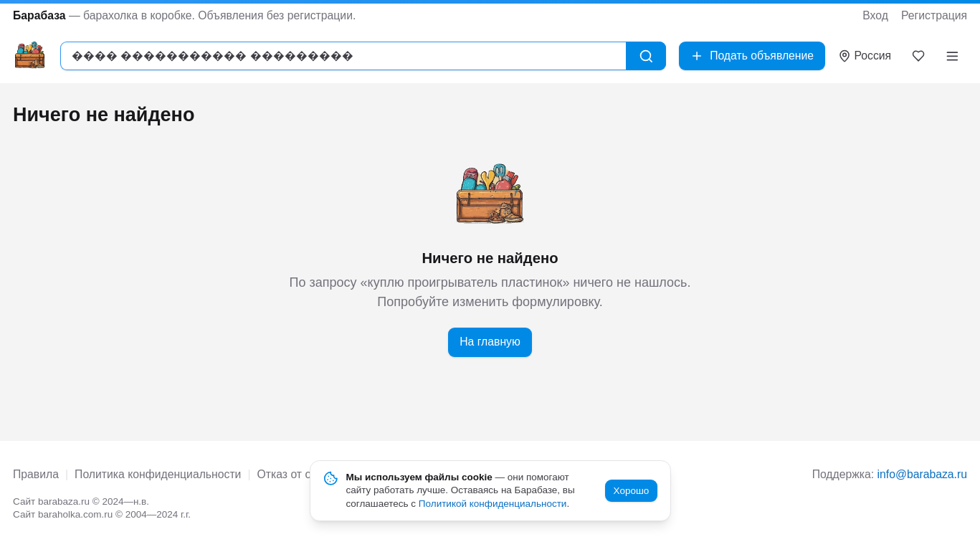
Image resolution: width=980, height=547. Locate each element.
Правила (36, 474)
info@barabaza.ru (922, 474)
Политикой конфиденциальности (493, 504)
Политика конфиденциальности (158, 474)
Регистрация (934, 15)
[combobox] (343, 56)
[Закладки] (919, 56)
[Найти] (646, 56)
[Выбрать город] (865, 56)
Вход (875, 15)
